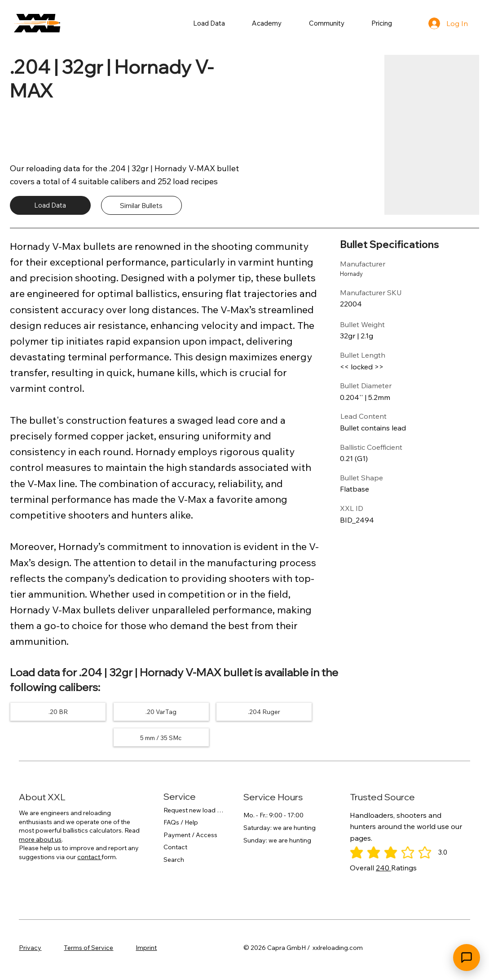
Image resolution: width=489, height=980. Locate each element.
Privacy (30, 948)
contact (89, 857)
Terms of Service (88, 948)
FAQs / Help (181, 823)
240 (383, 868)
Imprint (146, 948)
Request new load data (195, 810)
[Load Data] (50, 205)
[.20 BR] (58, 712)
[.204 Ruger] (264, 712)
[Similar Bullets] (141, 205)
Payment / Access (190, 835)
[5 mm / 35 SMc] (161, 738)
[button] (209, 23)
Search (174, 860)
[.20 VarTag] (161, 712)
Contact (175, 847)
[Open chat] (467, 958)
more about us (40, 839)
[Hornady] (367, 274)
